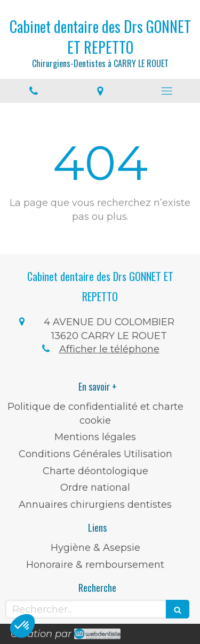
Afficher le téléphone (109, 349)
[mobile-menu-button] (167, 91)
